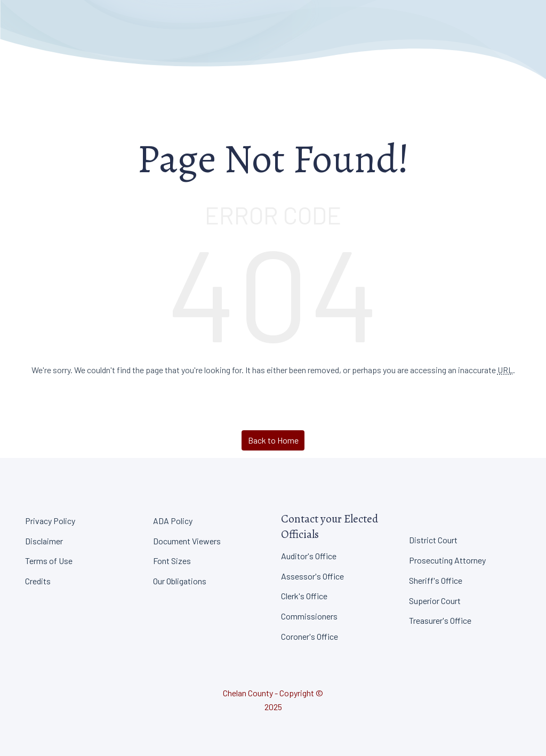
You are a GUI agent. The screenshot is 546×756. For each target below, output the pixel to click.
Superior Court (435, 601)
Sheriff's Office (436, 580)
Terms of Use (49, 561)
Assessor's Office (312, 576)
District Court (433, 540)
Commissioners (309, 616)
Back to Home (273, 440)
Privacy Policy (50, 521)
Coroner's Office (310, 636)
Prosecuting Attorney (447, 560)
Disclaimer (44, 541)
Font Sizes (172, 561)
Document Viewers (187, 541)
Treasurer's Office (440, 620)
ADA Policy (173, 521)
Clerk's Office (304, 596)
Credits (38, 581)
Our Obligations (180, 581)
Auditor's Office (309, 556)
